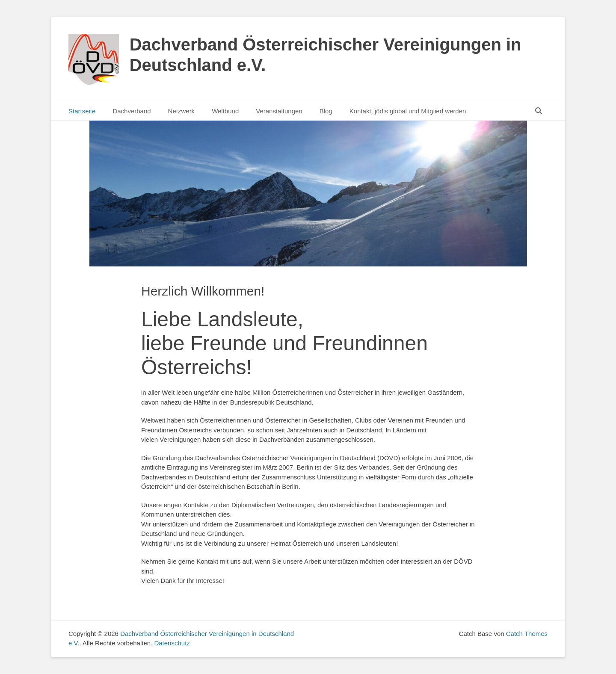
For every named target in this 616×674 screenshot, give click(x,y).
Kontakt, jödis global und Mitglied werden (408, 111)
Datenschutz (172, 643)
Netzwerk (182, 111)
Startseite (82, 111)
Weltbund (225, 111)
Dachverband (132, 111)
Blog (326, 111)
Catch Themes (527, 634)
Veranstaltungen (279, 111)
